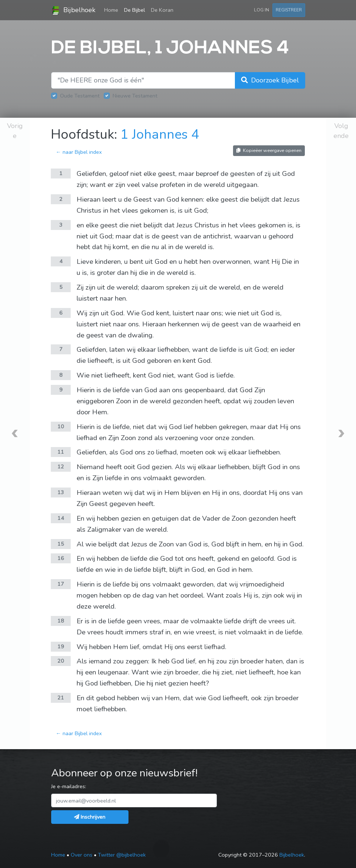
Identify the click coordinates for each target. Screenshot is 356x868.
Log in (262, 10)
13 (61, 492)
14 (61, 518)
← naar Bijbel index (79, 152)
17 (61, 584)
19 (61, 646)
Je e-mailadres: (69, 786)
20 (61, 661)
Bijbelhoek (73, 10)
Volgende (341, 131)
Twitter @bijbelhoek (122, 855)
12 (61, 467)
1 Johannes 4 (160, 134)
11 (61, 452)
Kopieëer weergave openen (269, 150)
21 (61, 698)
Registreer (289, 10)
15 (61, 544)
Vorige (15, 131)
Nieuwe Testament (135, 96)
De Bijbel (135, 10)
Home (113, 10)
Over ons (82, 855)
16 (61, 558)
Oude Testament (80, 96)
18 (61, 621)
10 (61, 426)
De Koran (162, 10)
